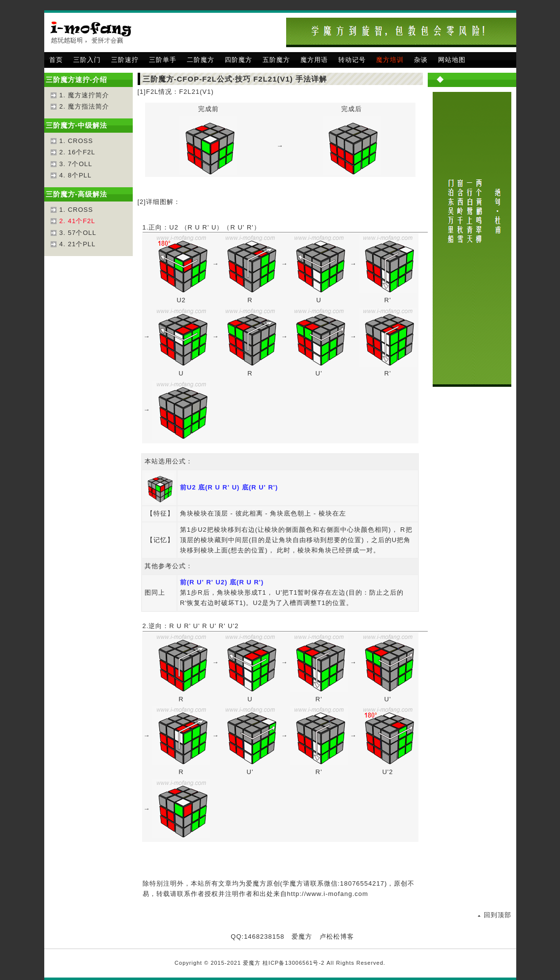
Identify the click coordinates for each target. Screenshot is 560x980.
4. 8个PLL (76, 175)
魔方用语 (314, 60)
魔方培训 (390, 60)
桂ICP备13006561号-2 (294, 963)
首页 (56, 60)
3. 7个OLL (76, 164)
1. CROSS (76, 141)
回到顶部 (498, 915)
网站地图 (452, 60)
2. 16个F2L (77, 152)
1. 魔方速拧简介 (84, 95)
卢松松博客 (337, 937)
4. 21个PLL (78, 244)
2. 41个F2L (77, 221)
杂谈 (421, 60)
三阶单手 (163, 60)
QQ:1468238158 (257, 937)
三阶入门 (87, 60)
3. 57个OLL (78, 233)
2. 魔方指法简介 (84, 106)
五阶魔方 (276, 60)
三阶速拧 (125, 60)
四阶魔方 (238, 60)
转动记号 (352, 60)
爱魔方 (302, 937)
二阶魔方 (201, 60)
